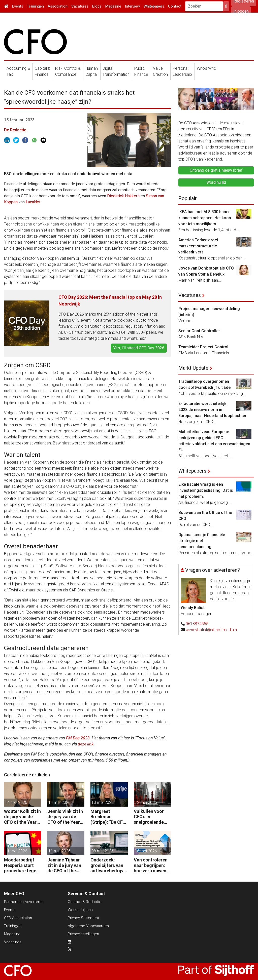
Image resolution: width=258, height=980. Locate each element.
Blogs (97, 6)
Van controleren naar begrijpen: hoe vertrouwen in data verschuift (152, 865)
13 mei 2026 (103, 802)
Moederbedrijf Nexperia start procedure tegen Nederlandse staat (21, 865)
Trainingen (35, 6)
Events (18, 6)
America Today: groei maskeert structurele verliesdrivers (198, 246)
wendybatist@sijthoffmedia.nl (212, 630)
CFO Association (18, 918)
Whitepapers (154, 6)
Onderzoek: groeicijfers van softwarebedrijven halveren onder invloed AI (108, 865)
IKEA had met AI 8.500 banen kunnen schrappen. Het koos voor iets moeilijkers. (205, 218)
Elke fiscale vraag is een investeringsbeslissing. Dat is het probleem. (206, 490)
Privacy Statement (83, 918)
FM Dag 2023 (78, 738)
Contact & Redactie (85, 902)
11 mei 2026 (16, 851)
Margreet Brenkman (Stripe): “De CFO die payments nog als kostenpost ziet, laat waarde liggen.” (109, 817)
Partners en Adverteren (24, 902)
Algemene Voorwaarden (88, 926)
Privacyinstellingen (83, 934)
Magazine (113, 6)
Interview (132, 6)
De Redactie (15, 130)
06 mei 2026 (146, 851)
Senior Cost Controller (199, 331)
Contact (175, 6)
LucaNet (33, 202)
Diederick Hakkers (123, 196)
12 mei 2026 (146, 802)
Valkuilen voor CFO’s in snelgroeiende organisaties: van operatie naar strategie (152, 817)
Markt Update (193, 368)
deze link (86, 744)
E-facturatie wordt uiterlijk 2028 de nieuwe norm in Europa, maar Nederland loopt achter (212, 410)
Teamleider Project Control (203, 347)
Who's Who (206, 68)
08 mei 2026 (103, 851)
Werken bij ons (80, 910)
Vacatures (80, 6)
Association (58, 6)
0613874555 (197, 624)
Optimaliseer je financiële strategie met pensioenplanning (202, 541)
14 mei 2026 (16, 802)
